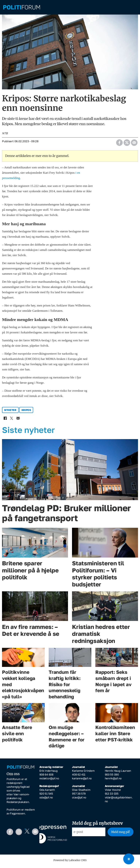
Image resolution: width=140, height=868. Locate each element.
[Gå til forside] (22, 7)
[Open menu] (129, 859)
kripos (26, 412)
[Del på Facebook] (119, 144)
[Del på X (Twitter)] (127, 144)
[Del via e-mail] (134, 144)
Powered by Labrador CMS (70, 863)
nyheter (10, 412)
